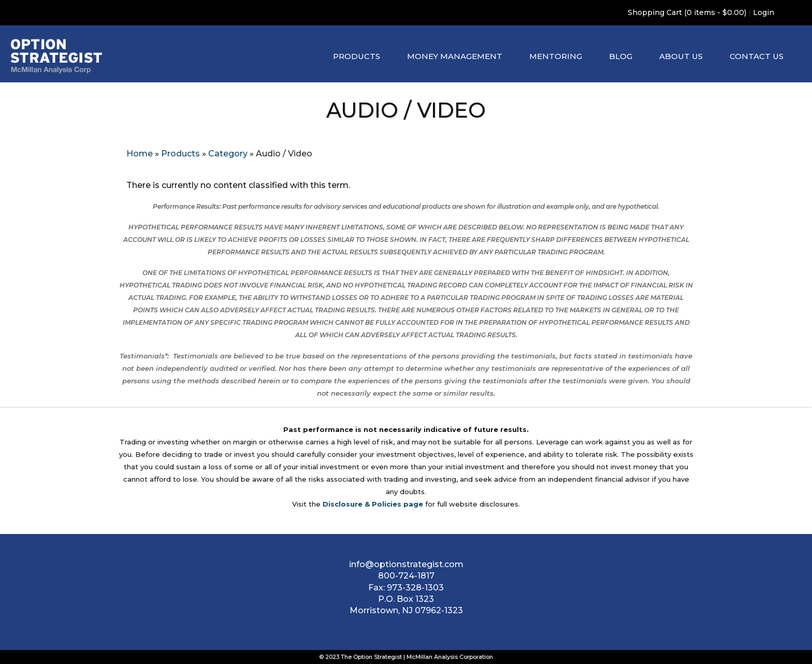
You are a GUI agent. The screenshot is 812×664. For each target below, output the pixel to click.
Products (357, 56)
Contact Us (757, 56)
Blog (621, 56)
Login (764, 12)
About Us (681, 56)
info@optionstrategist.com (406, 564)
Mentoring (556, 56)
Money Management (455, 56)
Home (140, 154)
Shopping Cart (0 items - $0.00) (687, 12)
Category (228, 154)
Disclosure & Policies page (373, 504)
